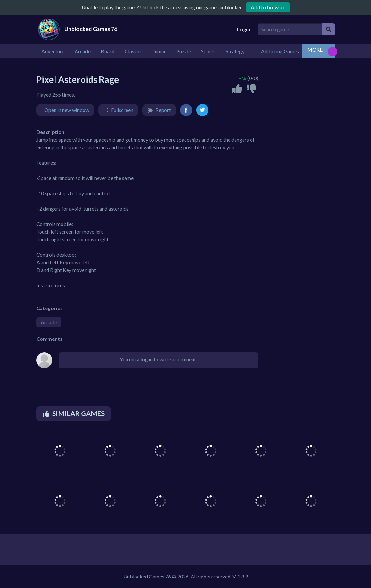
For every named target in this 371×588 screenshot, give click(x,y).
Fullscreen (122, 110)
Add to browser (268, 7)
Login (244, 29)
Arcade (49, 322)
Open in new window (67, 110)
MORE (315, 50)
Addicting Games (280, 51)
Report (163, 110)
